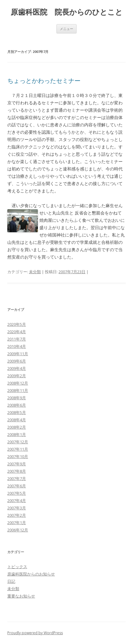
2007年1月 (17, 523)
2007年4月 (17, 501)
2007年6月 (17, 486)
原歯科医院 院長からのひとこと (67, 12)
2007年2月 (17, 515)
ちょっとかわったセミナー (44, 81)
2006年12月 (18, 530)
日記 (11, 581)
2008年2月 (17, 427)
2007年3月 (17, 508)
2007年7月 (17, 478)
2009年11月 (18, 354)
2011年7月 (17, 339)
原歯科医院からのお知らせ (31, 574)
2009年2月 (17, 376)
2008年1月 (17, 434)
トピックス (17, 567)
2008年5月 (17, 412)
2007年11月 (18, 449)
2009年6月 (17, 361)
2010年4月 (17, 346)
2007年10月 (18, 456)
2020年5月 (17, 324)
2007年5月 (17, 493)
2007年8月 (17, 471)
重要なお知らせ (21, 596)
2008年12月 (18, 383)
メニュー (66, 29)
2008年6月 (17, 405)
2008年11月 (18, 390)
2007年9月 (17, 464)
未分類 (35, 272)
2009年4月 (17, 368)
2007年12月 (18, 442)
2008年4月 (17, 420)
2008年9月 (17, 398)
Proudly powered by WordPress (35, 633)
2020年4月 (17, 332)
